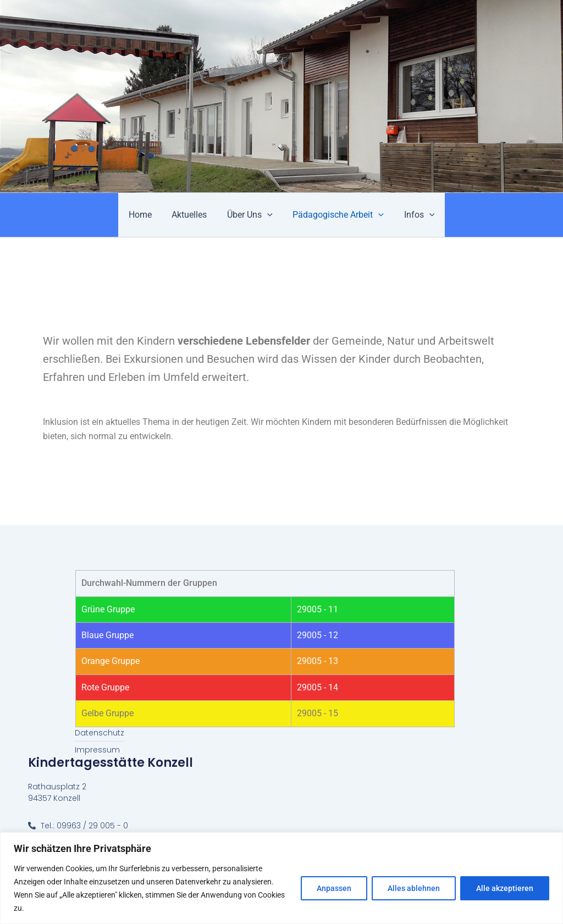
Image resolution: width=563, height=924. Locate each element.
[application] (267, 215)
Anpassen (334, 888)
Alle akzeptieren (505, 888)
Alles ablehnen (414, 888)
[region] (281, 878)
